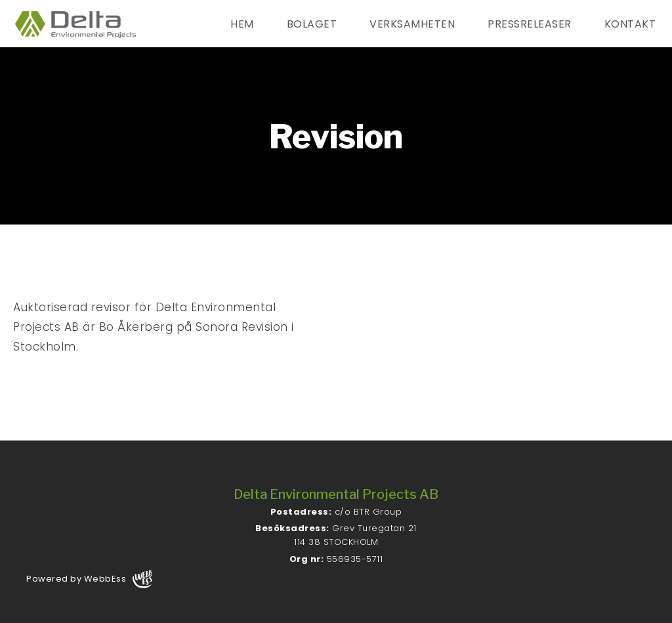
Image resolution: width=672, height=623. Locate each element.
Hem (242, 24)
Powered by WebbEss (89, 579)
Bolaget (312, 24)
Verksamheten (412, 24)
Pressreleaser (530, 24)
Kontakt (630, 24)
